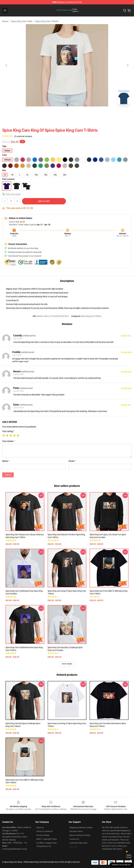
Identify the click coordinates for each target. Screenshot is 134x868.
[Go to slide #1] (60, 112)
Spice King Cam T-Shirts (47, 21)
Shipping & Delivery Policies (81, 828)
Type (4, 146)
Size (4, 170)
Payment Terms (76, 831)
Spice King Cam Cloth (22, 21)
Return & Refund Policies (80, 835)
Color (5, 155)
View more (67, 664)
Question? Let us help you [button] (121, 865)
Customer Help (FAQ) (78, 843)
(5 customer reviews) (23, 136)
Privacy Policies (43, 835)
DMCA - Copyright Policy (47, 839)
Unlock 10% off (129, 856)
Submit (8, 475)
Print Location (8, 179)
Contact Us (74, 839)
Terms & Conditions (44, 831)
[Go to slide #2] (74, 112)
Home (5, 21)
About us (40, 828)
